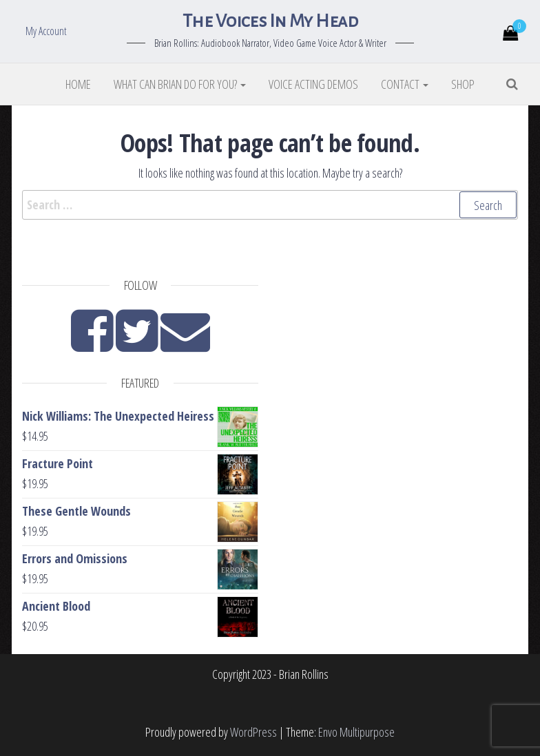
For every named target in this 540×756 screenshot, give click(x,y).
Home (78, 84)
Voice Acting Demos (313, 84)
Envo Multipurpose (356, 732)
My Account (46, 31)
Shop (463, 84)
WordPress (253, 732)
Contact (405, 84)
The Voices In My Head (270, 21)
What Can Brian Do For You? (180, 84)
